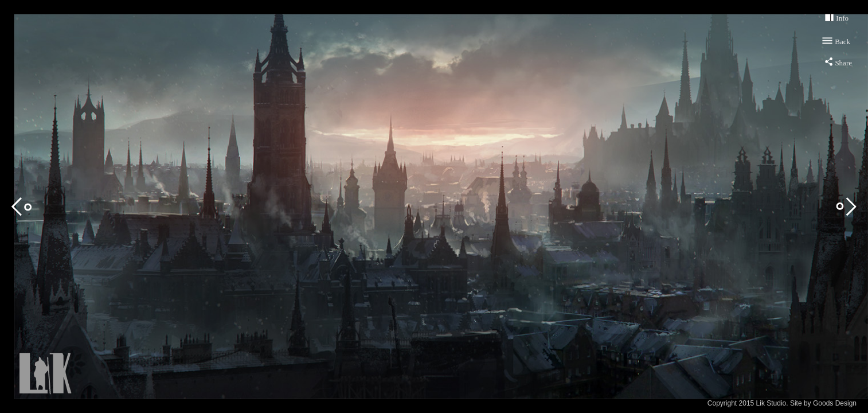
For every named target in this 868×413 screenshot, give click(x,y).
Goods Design (835, 403)
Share (843, 63)
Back (842, 42)
